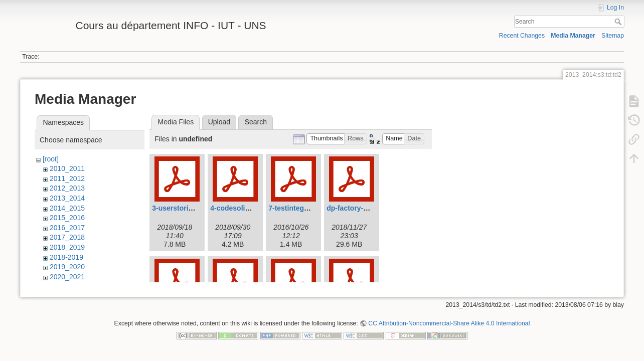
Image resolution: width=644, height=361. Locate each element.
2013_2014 (67, 198)
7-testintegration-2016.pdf (311, 208)
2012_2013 (67, 188)
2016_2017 (67, 228)
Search (619, 22)
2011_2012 (67, 178)
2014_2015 (67, 208)
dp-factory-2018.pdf (359, 208)
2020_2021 (67, 277)
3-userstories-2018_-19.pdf (196, 208)
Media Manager (573, 36)
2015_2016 (67, 218)
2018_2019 (67, 247)
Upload (219, 122)
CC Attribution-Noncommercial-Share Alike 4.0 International (449, 328)
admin (59, 286)
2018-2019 (66, 257)
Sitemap (613, 36)
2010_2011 (67, 168)
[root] (51, 159)
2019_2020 (67, 267)
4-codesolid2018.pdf (244, 208)
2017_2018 (67, 237)
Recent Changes (522, 36)
